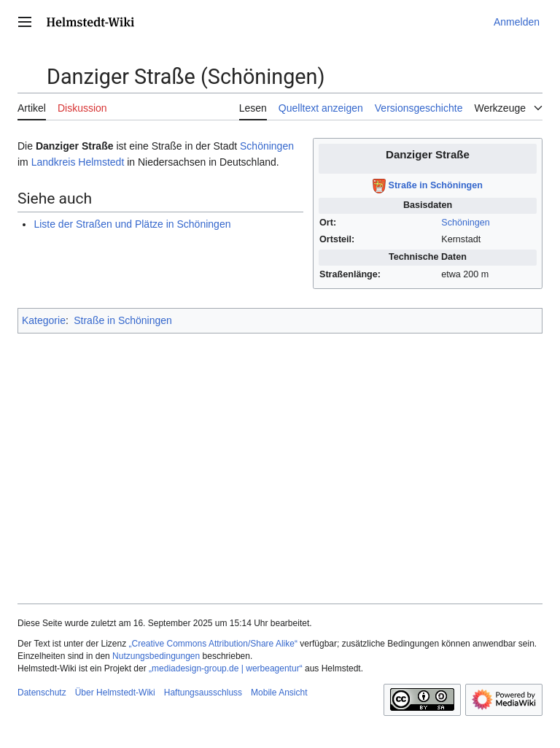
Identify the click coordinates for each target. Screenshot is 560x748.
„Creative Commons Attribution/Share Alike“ (213, 644)
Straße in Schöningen (436, 185)
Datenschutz (42, 693)
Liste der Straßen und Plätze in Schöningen (132, 224)
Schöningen (466, 223)
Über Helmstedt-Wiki (115, 693)
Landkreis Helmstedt (78, 162)
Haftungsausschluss (203, 693)
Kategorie (44, 320)
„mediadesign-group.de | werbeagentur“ (226, 668)
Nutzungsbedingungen (156, 656)
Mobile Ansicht (279, 693)
